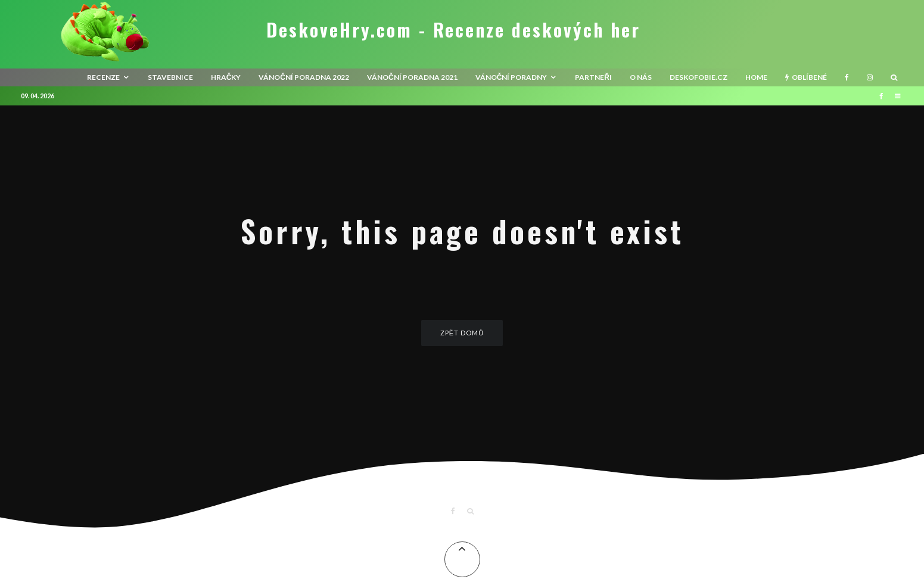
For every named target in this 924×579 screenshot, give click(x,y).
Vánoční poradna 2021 (412, 77)
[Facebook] (847, 77)
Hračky (226, 77)
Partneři (593, 77)
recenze (103, 77)
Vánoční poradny (511, 77)
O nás (641, 77)
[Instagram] (870, 77)
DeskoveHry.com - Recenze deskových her (453, 30)
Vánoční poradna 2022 (304, 77)
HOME (756, 77)
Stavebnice (170, 77)
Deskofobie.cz (699, 77)
